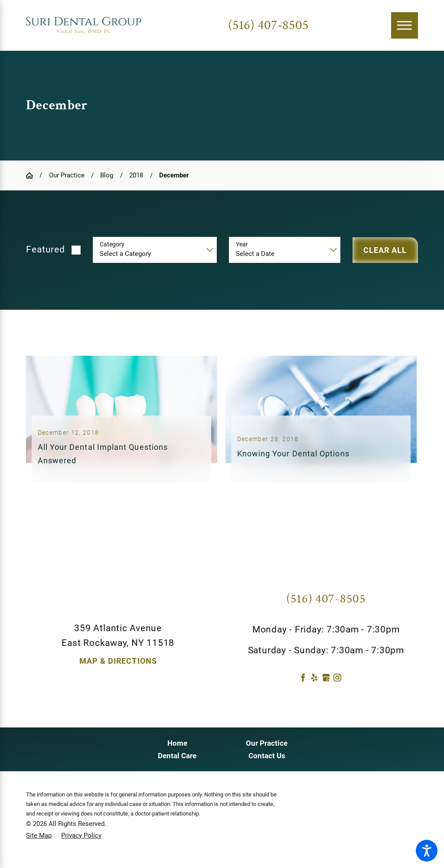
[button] (427, 851)
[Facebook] (303, 686)
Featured (45, 249)
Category (112, 244)
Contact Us (267, 764)
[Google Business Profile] (326, 686)
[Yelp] (314, 686)
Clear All (385, 250)
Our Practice (67, 175)
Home (177, 751)
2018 (136, 175)
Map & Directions (118, 670)
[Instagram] (337, 686)
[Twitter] (349, 686)
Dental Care (177, 764)
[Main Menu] (405, 26)
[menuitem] (177, 752)
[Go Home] (33, 175)
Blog (107, 175)
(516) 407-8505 (268, 25)
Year (242, 244)
